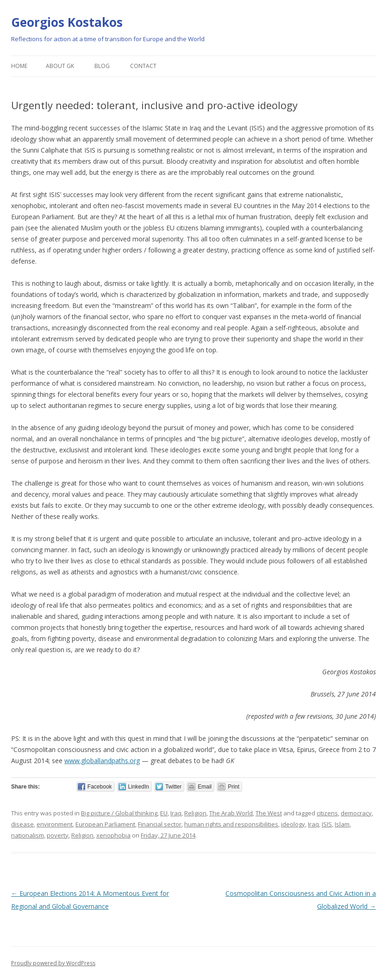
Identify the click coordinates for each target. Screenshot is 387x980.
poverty (58, 835)
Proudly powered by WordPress (53, 963)
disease (22, 824)
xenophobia (113, 835)
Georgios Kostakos (67, 22)
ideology (293, 824)
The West (269, 813)
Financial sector (160, 824)
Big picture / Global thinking (119, 813)
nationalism (28, 835)
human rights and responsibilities (231, 824)
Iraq (176, 813)
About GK (60, 66)
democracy (356, 813)
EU (164, 813)
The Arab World (231, 813)
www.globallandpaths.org (102, 761)
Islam (342, 824)
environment (55, 824)
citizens (327, 813)
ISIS (327, 824)
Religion (195, 813)
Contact (143, 66)
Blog (102, 66)
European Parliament (105, 824)
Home (19, 66)
